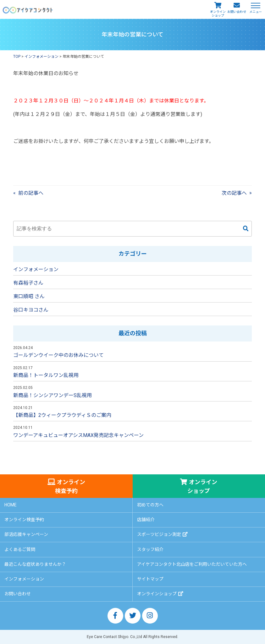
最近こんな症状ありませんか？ (35, 564)
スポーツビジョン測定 (159, 534)
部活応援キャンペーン (26, 534)
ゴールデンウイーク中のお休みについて (58, 355)
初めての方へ (150, 505)
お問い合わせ (237, 12)
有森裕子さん (28, 283)
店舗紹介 (146, 520)
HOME (11, 505)
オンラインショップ (218, 14)
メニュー (256, 11)
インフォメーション (36, 269)
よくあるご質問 (20, 549)
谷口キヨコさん (31, 310)
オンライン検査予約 (70, 486)
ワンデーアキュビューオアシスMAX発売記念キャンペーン (78, 435)
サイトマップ (150, 579)
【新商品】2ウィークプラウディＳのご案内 (62, 415)
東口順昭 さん (29, 296)
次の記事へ (234, 193)
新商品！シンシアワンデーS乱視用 (52, 395)
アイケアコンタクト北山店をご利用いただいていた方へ (192, 564)
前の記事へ (31, 193)
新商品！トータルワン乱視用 (46, 375)
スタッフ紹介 (150, 549)
